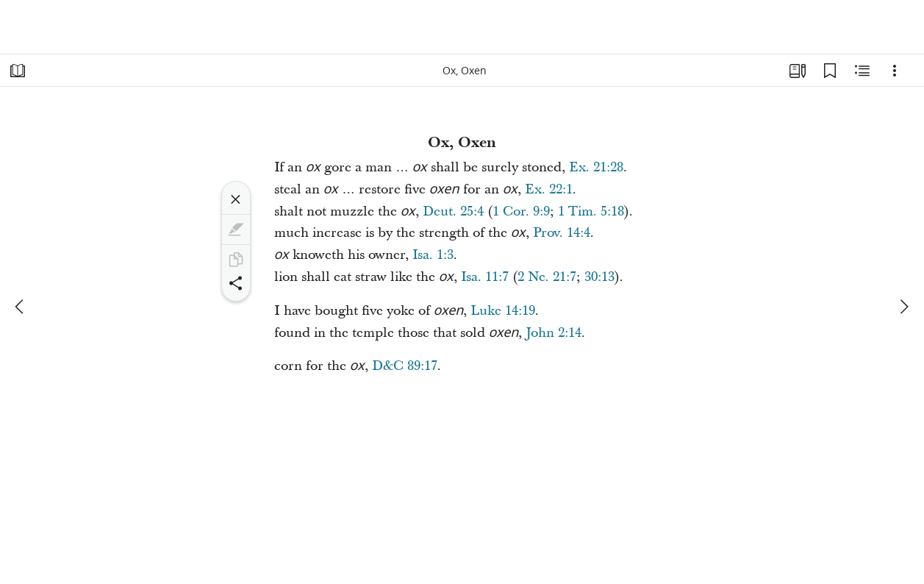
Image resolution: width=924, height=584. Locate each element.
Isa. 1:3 (433, 255)
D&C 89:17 (405, 366)
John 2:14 (554, 333)
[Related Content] (862, 71)
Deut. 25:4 (453, 211)
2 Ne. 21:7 (547, 277)
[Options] (895, 71)
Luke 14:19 (503, 311)
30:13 (599, 277)
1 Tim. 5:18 (591, 211)
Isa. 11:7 (485, 277)
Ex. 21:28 (596, 167)
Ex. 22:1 (549, 189)
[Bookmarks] (830, 71)
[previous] (21, 307)
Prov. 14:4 (562, 233)
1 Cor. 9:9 (521, 211)
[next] (903, 307)
